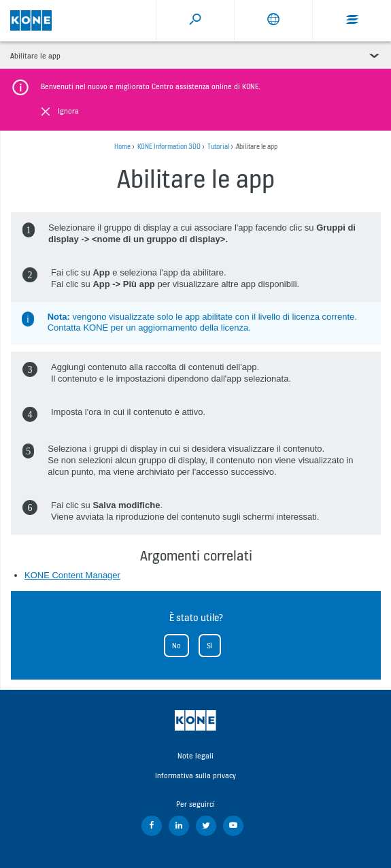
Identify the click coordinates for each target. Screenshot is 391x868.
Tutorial (218, 147)
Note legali (195, 756)
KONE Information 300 (169, 147)
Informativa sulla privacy (195, 775)
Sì (210, 646)
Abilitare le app (35, 56)
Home (122, 147)
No (176, 646)
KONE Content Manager (72, 575)
